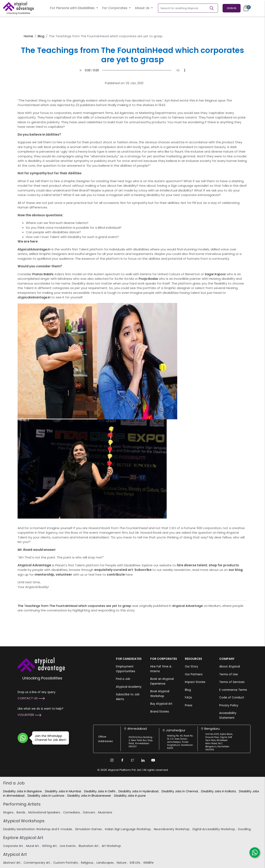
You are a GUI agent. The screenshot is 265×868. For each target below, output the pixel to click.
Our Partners (194, 674)
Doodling (245, 829)
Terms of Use (229, 674)
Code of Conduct (232, 698)
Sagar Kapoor (215, 274)
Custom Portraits (66, 863)
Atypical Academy (129, 687)
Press (189, 705)
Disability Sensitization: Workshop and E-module (38, 829)
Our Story (192, 667)
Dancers (89, 812)
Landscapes (105, 863)
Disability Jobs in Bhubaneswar (90, 796)
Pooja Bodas (148, 279)
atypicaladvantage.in (34, 297)
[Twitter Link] (132, 760)
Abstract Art (12, 863)
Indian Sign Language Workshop (128, 829)
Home (28, 36)
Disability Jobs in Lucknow (46, 796)
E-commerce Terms (233, 690)
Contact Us (31, 698)
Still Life (135, 863)
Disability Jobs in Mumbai (63, 791)
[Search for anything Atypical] (184, 8)
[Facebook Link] (122, 760)
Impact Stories (195, 682)
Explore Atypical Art (23, 838)
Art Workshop (112, 846)
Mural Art (33, 846)
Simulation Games (89, 829)
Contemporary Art (37, 863)
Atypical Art (15, 854)
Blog (41, 36)
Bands (21, 812)
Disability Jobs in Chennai (180, 791)
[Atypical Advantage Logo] (41, 664)
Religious (88, 863)
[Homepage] (18, 8)
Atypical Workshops (24, 821)
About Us (143, 8)
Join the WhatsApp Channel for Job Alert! (49, 738)
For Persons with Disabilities (73, 8)
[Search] (213, 8)
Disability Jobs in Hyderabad (139, 791)
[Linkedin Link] (143, 760)
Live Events (68, 846)
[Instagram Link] (112, 760)
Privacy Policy (229, 705)
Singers (9, 812)
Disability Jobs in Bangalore (23, 791)
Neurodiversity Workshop (172, 829)
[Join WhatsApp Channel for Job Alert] (23, 738)
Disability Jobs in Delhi (100, 791)
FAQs (188, 698)
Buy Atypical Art (161, 704)
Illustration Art (89, 846)
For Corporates (115, 8)
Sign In (232, 8)
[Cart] (246, 8)
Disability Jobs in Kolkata (219, 791)
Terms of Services (232, 682)
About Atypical (230, 667)
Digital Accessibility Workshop (214, 829)
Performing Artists (22, 804)
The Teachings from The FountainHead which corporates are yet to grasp (74, 606)
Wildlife (149, 863)
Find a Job (123, 679)
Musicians (106, 812)
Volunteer (29, 715)
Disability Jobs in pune (130, 796)
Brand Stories (160, 712)
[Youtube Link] (153, 760)
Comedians (72, 812)
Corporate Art (13, 846)
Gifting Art (50, 846)
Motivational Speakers (45, 812)
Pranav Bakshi (43, 274)
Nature (122, 863)
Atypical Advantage (188, 606)
